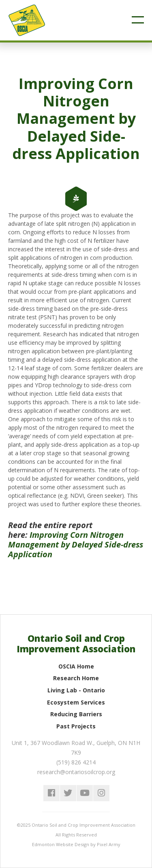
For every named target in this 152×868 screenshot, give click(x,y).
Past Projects (76, 726)
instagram (101, 793)
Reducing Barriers (76, 714)
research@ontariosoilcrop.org (76, 772)
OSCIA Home (76, 666)
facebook (51, 793)
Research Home (76, 678)
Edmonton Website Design (61, 844)
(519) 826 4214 (76, 762)
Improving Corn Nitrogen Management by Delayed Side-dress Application (76, 544)
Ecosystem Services (76, 702)
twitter (68, 793)
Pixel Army (109, 844)
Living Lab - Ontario (76, 690)
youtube (85, 793)
